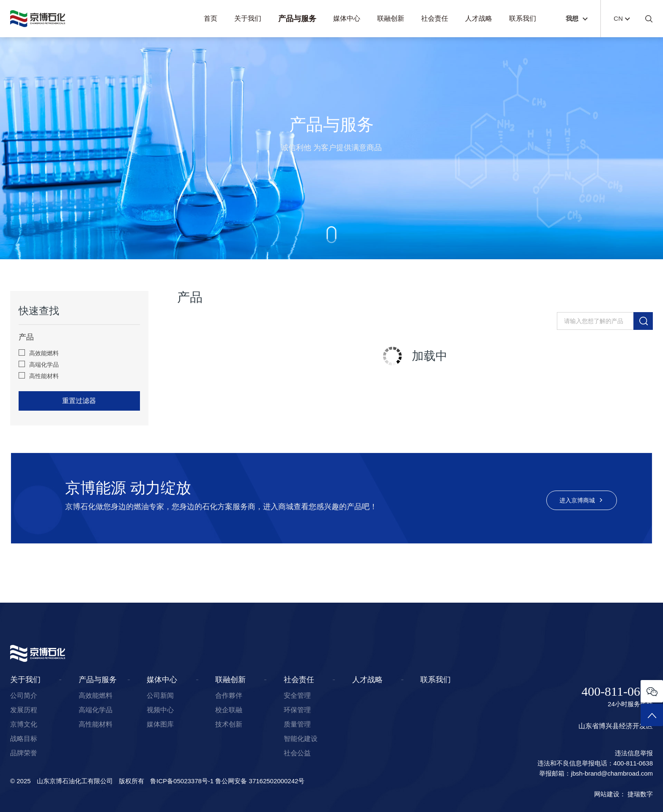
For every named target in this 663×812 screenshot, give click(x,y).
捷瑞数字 (640, 794)
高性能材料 (39, 376)
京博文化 (24, 724)
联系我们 (523, 18)
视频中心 (160, 710)
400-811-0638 (617, 691)
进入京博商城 (582, 500)
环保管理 (297, 710)
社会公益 (297, 753)
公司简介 (24, 695)
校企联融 (229, 710)
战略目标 (24, 739)
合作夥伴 (229, 695)
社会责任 (435, 18)
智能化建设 (301, 739)
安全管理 (297, 695)
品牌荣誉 (24, 753)
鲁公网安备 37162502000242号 (260, 781)
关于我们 (248, 18)
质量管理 (297, 724)
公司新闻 (160, 695)
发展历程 (24, 710)
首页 (211, 18)
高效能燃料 (39, 353)
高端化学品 (39, 364)
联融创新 (391, 18)
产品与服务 (297, 19)
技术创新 (229, 724)
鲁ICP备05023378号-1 (182, 781)
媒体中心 (347, 18)
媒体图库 (160, 724)
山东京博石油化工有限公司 (75, 781)
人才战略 (479, 18)
